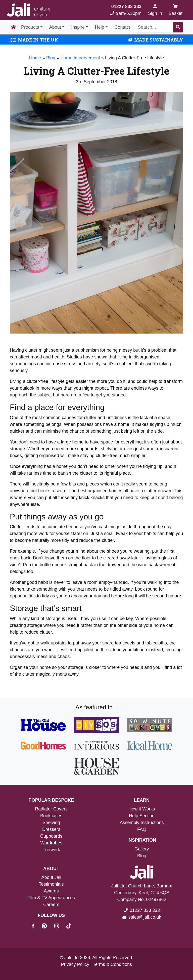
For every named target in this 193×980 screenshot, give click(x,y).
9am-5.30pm (126, 10)
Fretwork (51, 850)
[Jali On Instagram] (60, 927)
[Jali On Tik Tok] (69, 927)
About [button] (55, 27)
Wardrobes (51, 843)
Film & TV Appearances (51, 898)
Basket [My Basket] (176, 10)
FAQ (142, 829)
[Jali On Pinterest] (47, 927)
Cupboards (51, 836)
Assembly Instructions (142, 823)
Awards (51, 891)
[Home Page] (13, 27)
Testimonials (51, 884)
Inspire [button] (78, 27)
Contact (122, 27)
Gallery (142, 849)
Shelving (51, 823)
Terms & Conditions (112, 964)
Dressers (51, 829)
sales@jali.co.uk (145, 917)
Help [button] (100, 27)
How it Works (142, 809)
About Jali (51, 877)
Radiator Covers (51, 809)
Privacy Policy (75, 964)
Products (30, 27)
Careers (51, 905)
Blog (51, 58)
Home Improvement (80, 58)
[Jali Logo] (28, 10)
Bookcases (51, 816)
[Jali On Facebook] (36, 927)
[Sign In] (155, 10)
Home (35, 58)
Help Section (142, 816)
